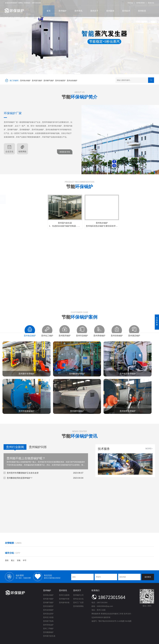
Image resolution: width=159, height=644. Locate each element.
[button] (77, 73)
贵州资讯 (78, 10)
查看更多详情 (23, 152)
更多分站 (151, 2)
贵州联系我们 (141, 2)
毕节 (25, 560)
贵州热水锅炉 (25, 81)
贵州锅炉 (62, 10)
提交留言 (148, 577)
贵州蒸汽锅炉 (37, 81)
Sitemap (130, 2)
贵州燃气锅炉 (49, 81)
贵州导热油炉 (48, 625)
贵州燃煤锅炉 (48, 632)
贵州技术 (126, 10)
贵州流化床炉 (48, 614)
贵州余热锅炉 (72, 81)
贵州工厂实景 (78, 603)
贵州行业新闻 (64, 595)
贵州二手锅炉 (48, 629)
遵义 (13, 560)
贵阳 (7, 560)
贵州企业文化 (78, 599)
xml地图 (121, 621)
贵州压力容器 (48, 617)
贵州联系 (142, 10)
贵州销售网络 (78, 606)
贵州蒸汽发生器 (49, 636)
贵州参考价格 (64, 603)
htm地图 (128, 621)
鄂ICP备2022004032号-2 (108, 621)
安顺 (19, 560)
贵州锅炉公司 (78, 595)
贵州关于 (94, 10)
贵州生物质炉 (60, 81)
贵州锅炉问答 (64, 599)
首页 (49, 10)
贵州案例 (110, 10)
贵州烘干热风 (48, 621)
